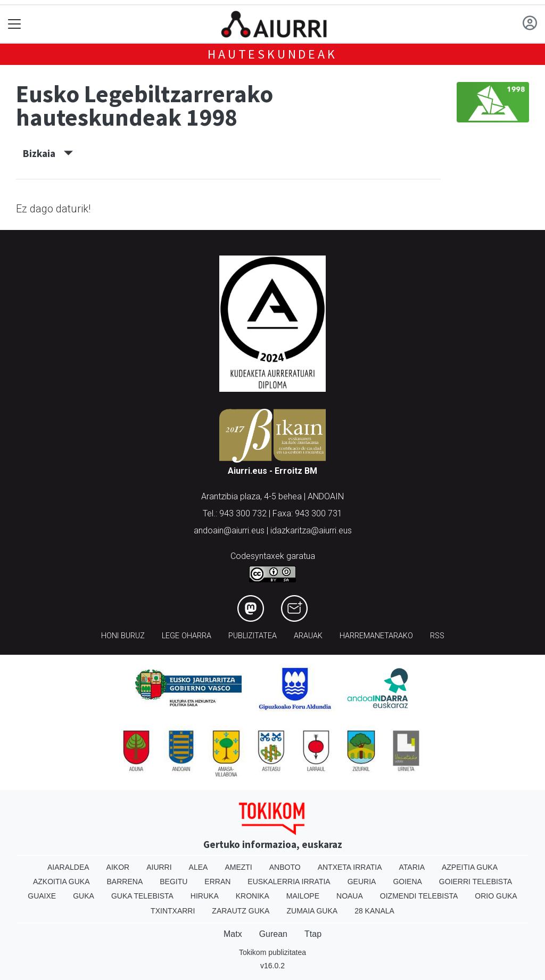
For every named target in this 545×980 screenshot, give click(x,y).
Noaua (350, 896)
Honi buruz (123, 636)
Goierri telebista (476, 882)
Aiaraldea (68, 867)
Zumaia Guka (312, 911)
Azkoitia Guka (61, 882)
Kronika (253, 896)
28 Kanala (374, 911)
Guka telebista (142, 896)
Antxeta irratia (350, 867)
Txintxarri (173, 911)
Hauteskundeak (272, 54)
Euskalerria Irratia (289, 882)
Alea (199, 867)
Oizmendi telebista (419, 896)
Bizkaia (48, 153)
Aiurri (159, 867)
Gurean (273, 934)
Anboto (285, 867)
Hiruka (205, 896)
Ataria (412, 867)
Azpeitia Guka (470, 867)
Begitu (174, 882)
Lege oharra (187, 636)
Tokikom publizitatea (272, 952)
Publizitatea (253, 636)
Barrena (125, 882)
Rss (437, 636)
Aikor (118, 867)
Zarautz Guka (241, 911)
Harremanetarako (376, 636)
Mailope (303, 896)
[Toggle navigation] (15, 24)
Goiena (407, 882)
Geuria (362, 882)
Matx (233, 934)
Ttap (313, 934)
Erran (217, 882)
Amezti (238, 867)
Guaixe (42, 896)
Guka (84, 896)
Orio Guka (496, 896)
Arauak (308, 636)
